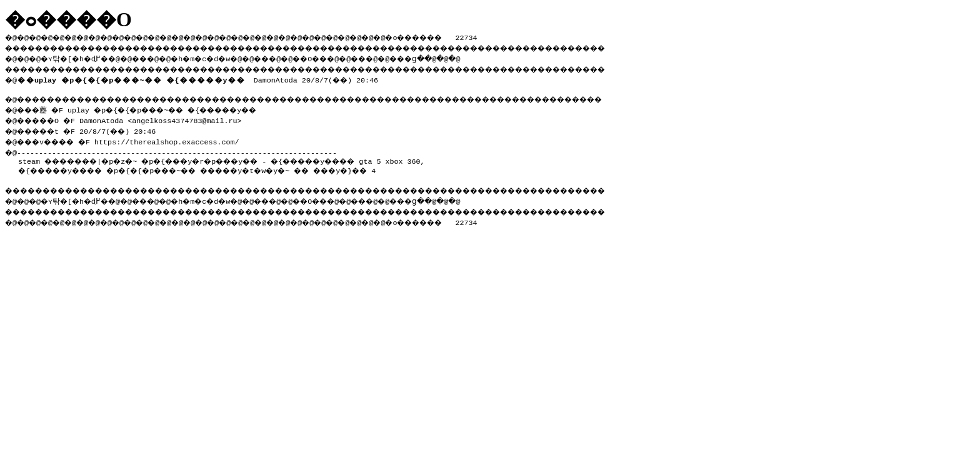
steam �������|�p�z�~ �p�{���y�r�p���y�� (152, 157)
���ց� (454, 57)
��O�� (344, 57)
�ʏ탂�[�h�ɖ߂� (81, 57)
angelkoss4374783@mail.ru (193, 118)
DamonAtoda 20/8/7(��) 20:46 (200, 77)
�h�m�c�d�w (222, 57)
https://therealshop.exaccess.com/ (178, 138)
